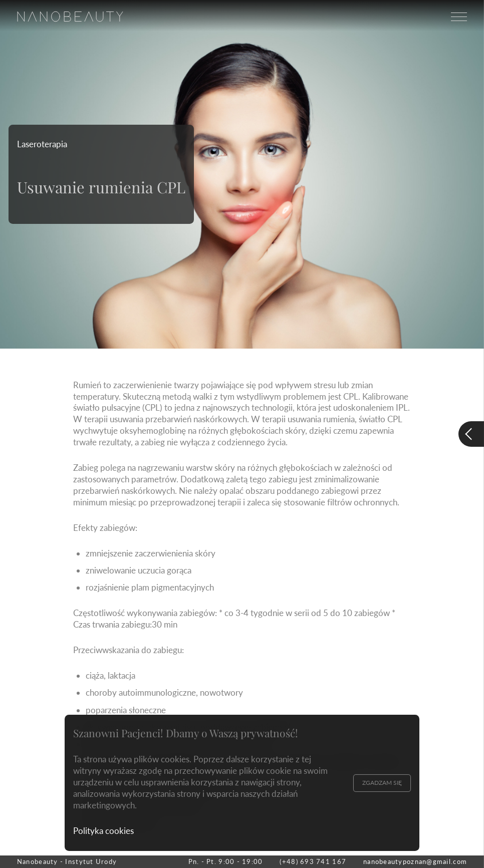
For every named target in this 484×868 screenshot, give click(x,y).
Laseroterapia (42, 144)
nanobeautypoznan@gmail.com (415, 861)
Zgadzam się (382, 783)
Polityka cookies (103, 831)
